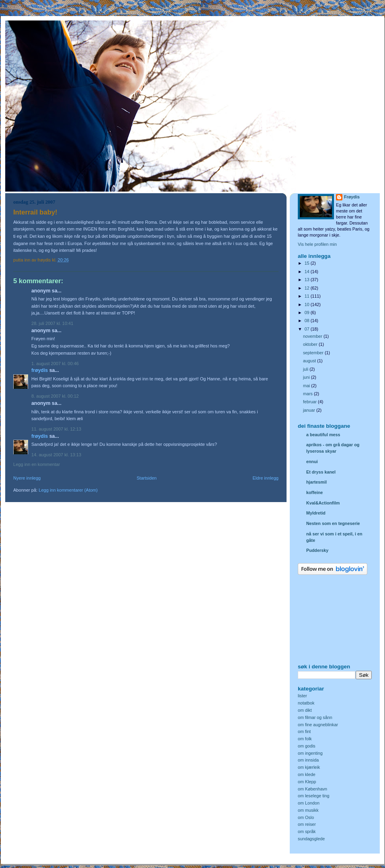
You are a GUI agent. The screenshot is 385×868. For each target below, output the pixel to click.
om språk (307, 831)
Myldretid (316, 513)
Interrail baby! (35, 212)
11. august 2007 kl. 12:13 (56, 429)
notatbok (306, 703)
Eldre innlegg (266, 478)
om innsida (308, 760)
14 (308, 272)
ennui (312, 462)
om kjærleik (309, 767)
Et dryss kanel (321, 472)
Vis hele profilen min (317, 244)
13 (308, 280)
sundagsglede (311, 839)
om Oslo (306, 817)
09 (308, 312)
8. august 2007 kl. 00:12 (55, 396)
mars (308, 394)
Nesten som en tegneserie (333, 523)
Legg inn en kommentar (37, 464)
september (314, 353)
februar (310, 402)
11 (308, 296)
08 (308, 321)
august (310, 361)
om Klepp (307, 782)
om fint (304, 731)
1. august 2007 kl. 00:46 (55, 364)
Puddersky (317, 550)
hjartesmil (316, 482)
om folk (305, 739)
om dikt (305, 710)
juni (307, 377)
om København (312, 789)
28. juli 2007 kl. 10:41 (52, 323)
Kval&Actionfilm (323, 503)
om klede (307, 774)
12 (308, 288)
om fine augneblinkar (318, 725)
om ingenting (310, 753)
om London (309, 803)
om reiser (307, 824)
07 (308, 329)
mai (307, 386)
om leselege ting (314, 796)
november (313, 336)
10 (308, 304)
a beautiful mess (323, 435)
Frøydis (40, 370)
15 (308, 263)
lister (302, 696)
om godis (307, 746)
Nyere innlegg (27, 478)
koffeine (314, 492)
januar (310, 410)
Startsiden (147, 478)
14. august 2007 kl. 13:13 (56, 455)
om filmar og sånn (315, 717)
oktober (311, 344)
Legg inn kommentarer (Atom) (68, 490)
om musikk (308, 810)
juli (306, 369)
